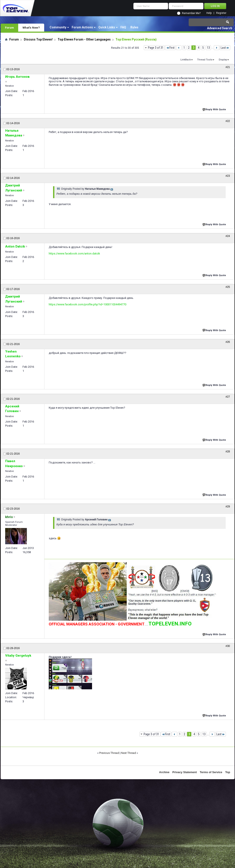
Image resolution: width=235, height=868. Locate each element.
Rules (134, 27)
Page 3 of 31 (156, 48)
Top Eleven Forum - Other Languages (84, 39)
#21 (228, 67)
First (170, 48)
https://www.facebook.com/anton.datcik (74, 253)
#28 (228, 452)
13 (208, 48)
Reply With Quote (215, 109)
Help (209, 13)
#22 (228, 121)
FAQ (123, 27)
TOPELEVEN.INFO (170, 624)
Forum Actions (82, 27)
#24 (228, 236)
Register (221, 13)
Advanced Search (220, 28)
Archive (164, 772)
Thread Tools (205, 60)
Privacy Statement (185, 772)
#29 (228, 507)
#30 (228, 646)
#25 (228, 287)
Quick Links (107, 27)
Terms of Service (211, 772)
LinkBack (186, 60)
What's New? (31, 28)
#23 (228, 176)
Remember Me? (191, 13)
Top (228, 772)
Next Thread (129, 753)
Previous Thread (109, 753)
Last (225, 48)
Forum (9, 28)
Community (58, 27)
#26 (228, 342)
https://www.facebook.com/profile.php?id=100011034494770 (88, 304)
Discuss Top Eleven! (38, 39)
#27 (228, 397)
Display (223, 60)
